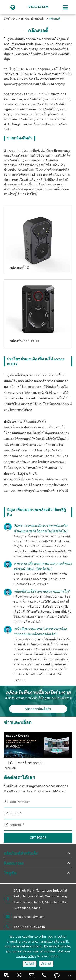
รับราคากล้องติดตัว (38, 709)
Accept (46, 964)
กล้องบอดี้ (54, 19)
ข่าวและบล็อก (18, 722)
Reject (30, 964)
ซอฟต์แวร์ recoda (31, 763)
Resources (14, 863)
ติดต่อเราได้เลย (19, 777)
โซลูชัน (10, 873)
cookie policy (26, 956)
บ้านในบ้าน (11, 19)
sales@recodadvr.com (24, 917)
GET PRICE (38, 838)
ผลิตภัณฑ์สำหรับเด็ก (33, 19)
